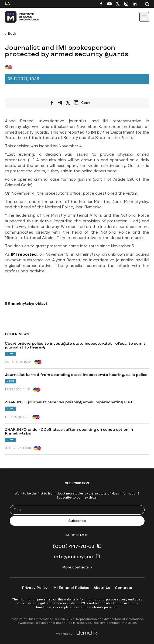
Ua (7, 4)
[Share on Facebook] (52, 103)
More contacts (76, 567)
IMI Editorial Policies (71, 588)
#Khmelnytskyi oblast (26, 303)
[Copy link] (89, 103)
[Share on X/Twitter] (68, 103)
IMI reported (24, 255)
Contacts (123, 588)
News (10, 354)
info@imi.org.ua (73, 556)
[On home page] (16, 17)
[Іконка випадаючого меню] (144, 17)
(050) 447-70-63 (73, 546)
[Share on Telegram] (60, 103)
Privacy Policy (35, 588)
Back (12, 34)
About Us (102, 588)
